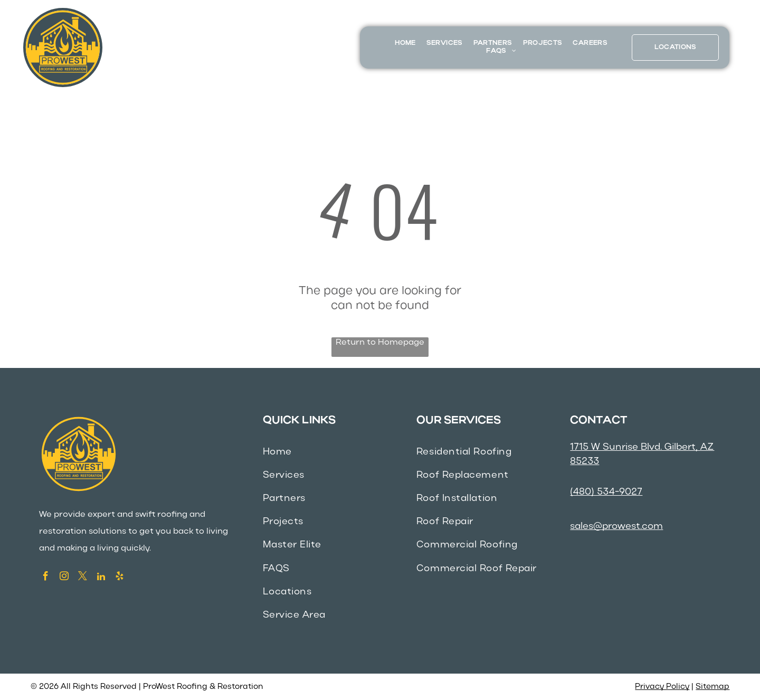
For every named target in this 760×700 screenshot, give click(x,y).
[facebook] (46, 578)
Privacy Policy (662, 687)
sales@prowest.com (616, 527)
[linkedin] (101, 578)
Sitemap (712, 687)
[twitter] (83, 578)
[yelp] (120, 578)
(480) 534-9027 (606, 492)
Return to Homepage (380, 343)
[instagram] (64, 578)
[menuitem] (405, 44)
